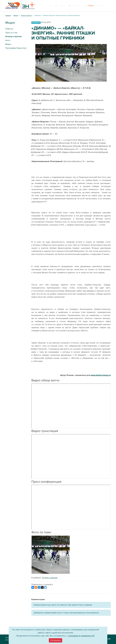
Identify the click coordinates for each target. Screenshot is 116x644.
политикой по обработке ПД (81, 636)
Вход (108, 6)
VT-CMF (108, 639)
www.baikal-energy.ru (101, 375)
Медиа (100, 6)
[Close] (56, 640)
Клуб (65, 6)
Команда (75, 6)
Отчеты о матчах (50, 578)
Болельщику (88, 6)
